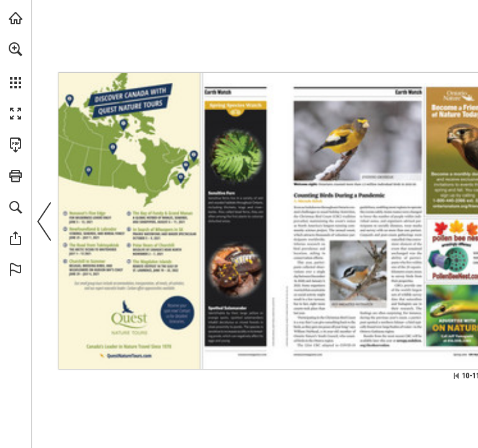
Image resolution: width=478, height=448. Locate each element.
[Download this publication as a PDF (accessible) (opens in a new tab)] (16, 145)
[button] (16, 49)
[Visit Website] (253, 354)
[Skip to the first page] (456, 376)
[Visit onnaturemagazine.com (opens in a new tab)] (16, 18)
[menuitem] (16, 65)
